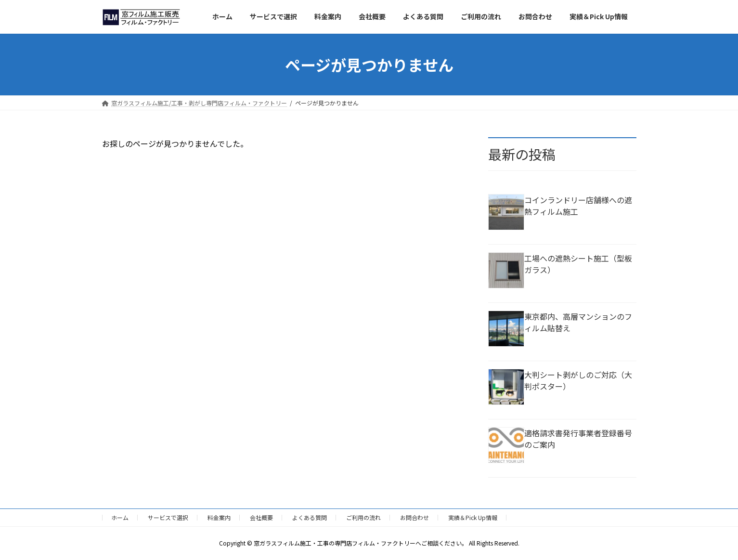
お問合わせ (414, 517)
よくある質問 (310, 517)
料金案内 (219, 517)
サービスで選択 (168, 517)
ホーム (120, 517)
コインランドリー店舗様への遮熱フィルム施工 (578, 206)
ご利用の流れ (363, 517)
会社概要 (261, 517)
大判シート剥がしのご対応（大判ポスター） (578, 380)
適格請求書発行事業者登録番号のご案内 (578, 439)
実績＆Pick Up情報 (473, 517)
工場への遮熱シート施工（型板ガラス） (578, 264)
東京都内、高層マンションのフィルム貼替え (578, 322)
